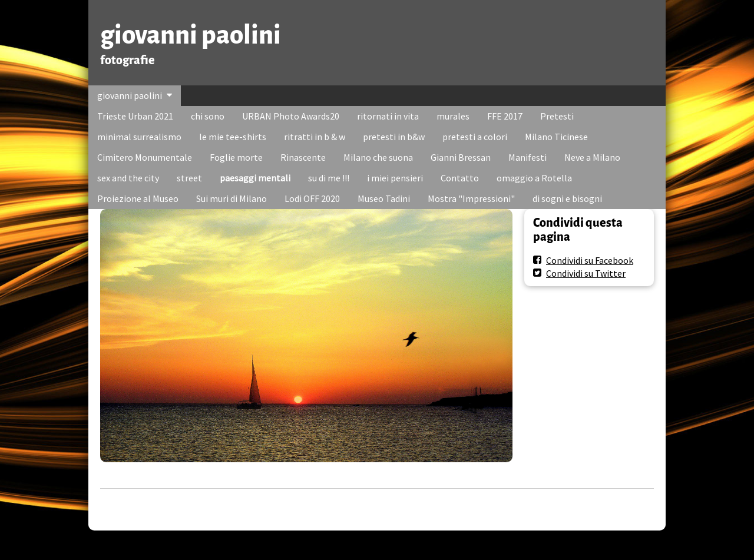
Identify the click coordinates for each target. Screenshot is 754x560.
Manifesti (528, 157)
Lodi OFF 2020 (312, 198)
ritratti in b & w (315, 137)
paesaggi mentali (255, 178)
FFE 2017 (505, 116)
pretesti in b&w (394, 137)
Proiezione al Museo (138, 198)
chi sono (208, 116)
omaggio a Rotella (534, 178)
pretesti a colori (475, 137)
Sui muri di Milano (232, 198)
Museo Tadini (384, 198)
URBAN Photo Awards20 (291, 116)
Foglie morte (236, 157)
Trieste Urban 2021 (135, 116)
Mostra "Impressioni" (471, 198)
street (189, 178)
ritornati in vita (388, 116)
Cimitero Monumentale (145, 157)
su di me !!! (329, 178)
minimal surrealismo (139, 137)
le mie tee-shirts (233, 137)
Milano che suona (378, 157)
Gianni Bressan (461, 157)
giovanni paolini (191, 35)
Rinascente (303, 157)
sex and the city (128, 178)
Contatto (460, 178)
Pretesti (557, 116)
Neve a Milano (592, 157)
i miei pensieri (395, 178)
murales (453, 116)
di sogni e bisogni (567, 198)
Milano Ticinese (556, 137)
